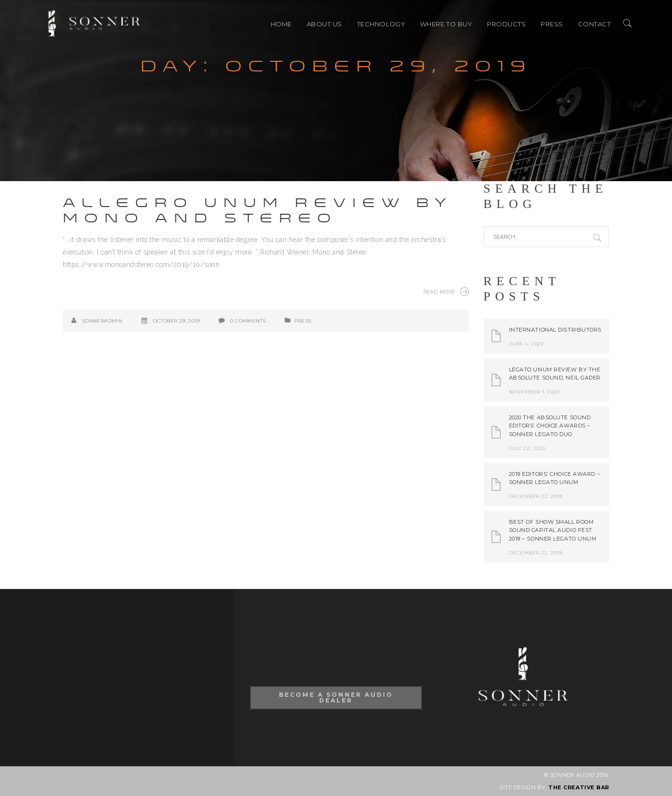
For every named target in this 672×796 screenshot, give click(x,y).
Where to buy (446, 24)
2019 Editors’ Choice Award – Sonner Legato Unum (555, 478)
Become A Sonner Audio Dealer (336, 698)
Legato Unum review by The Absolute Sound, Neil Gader (555, 374)
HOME (281, 24)
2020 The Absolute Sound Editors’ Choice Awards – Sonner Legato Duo (550, 426)
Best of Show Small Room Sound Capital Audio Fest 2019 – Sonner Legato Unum (553, 530)
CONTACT (595, 24)
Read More (446, 291)
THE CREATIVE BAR (579, 787)
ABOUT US (324, 24)
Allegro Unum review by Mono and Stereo (257, 211)
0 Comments (248, 321)
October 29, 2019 (176, 321)
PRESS (552, 24)
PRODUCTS (506, 24)
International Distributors (556, 330)
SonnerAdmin (102, 321)
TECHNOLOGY (381, 24)
